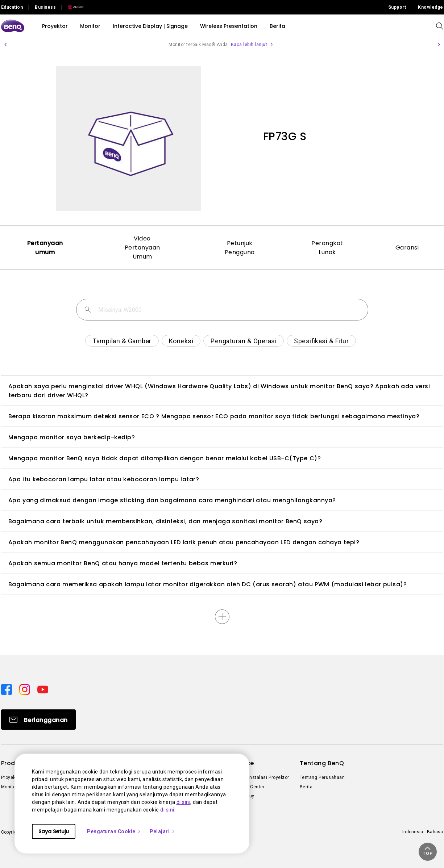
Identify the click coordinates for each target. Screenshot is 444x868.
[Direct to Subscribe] (38, 720)
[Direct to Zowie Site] (73, 7)
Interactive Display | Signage (150, 26)
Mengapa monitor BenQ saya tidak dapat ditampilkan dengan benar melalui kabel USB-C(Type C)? (165, 458)
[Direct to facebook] (7, 689)
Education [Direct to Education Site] (12, 7)
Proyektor (55, 26)
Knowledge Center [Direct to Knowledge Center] (245, 787)
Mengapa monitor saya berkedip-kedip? (72, 437)
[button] (5, 45)
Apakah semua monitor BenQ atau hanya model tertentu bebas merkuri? (123, 563)
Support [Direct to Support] (397, 7)
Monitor (90, 26)
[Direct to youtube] (43, 689)
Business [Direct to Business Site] (45, 7)
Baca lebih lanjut (249, 45)
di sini (184, 802)
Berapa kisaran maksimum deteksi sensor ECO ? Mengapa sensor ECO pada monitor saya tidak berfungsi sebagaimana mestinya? (214, 416)
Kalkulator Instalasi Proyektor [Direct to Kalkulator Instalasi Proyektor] (257, 777)
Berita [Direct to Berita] (306, 787)
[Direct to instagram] (25, 689)
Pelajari (163, 831)
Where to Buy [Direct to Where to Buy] (240, 796)
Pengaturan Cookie (114, 831)
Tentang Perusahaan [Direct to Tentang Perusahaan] (322, 777)
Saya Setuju (54, 831)
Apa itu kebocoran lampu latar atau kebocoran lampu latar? (104, 479)
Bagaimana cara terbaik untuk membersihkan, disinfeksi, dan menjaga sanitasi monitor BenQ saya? (165, 521)
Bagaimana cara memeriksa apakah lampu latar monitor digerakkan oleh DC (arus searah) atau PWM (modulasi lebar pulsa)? (208, 584)
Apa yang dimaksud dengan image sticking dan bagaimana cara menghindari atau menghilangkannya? (172, 500)
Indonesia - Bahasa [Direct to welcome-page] (423, 832)
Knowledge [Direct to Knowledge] (431, 7)
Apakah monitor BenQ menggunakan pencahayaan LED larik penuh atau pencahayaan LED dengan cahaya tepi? (184, 542)
